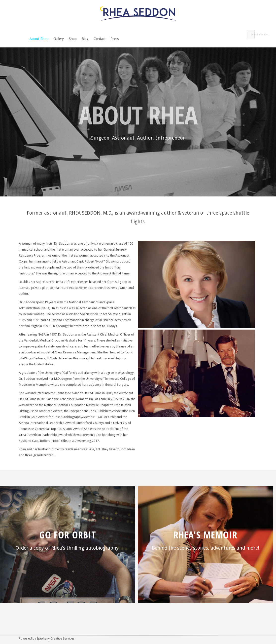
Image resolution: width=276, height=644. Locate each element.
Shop (73, 39)
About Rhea (39, 39)
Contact (100, 39)
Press (115, 39)
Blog (85, 39)
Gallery (59, 39)
